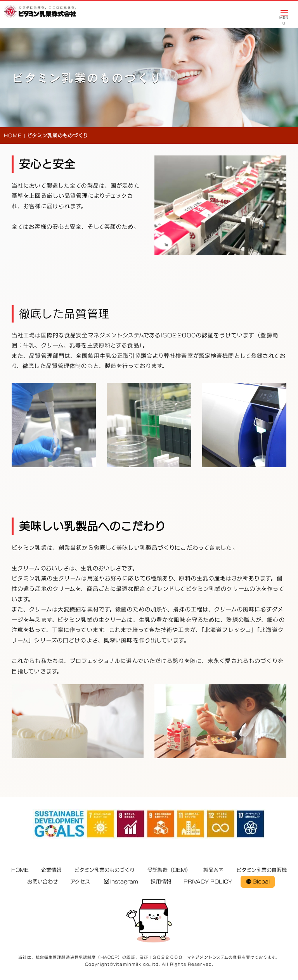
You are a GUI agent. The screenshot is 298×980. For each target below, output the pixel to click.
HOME (13, 135)
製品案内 (213, 870)
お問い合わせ (42, 882)
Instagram (121, 882)
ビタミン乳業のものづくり (105, 870)
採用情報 (161, 882)
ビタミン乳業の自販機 (262, 870)
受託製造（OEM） (169, 870)
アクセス (80, 882)
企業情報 (51, 870)
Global (258, 882)
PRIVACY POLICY (208, 882)
